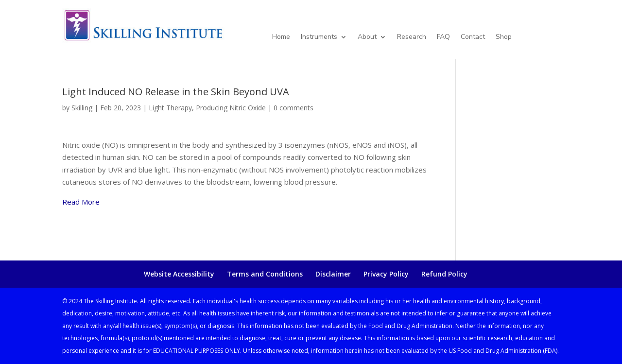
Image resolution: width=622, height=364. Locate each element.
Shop (504, 37)
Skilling (82, 108)
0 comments (294, 108)
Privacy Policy (386, 274)
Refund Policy (444, 274)
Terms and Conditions (265, 274)
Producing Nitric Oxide (231, 108)
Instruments (319, 37)
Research (412, 37)
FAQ (443, 37)
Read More (81, 202)
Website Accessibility (179, 274)
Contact (473, 37)
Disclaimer (333, 274)
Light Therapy (170, 108)
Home (281, 37)
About (367, 37)
